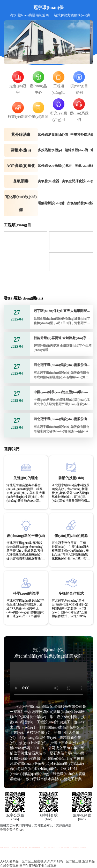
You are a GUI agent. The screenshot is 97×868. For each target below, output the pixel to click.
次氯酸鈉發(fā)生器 (81, 203)
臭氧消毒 (21, 181)
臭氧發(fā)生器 (49, 181)
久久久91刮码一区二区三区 (63, 861)
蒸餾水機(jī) (21, 150)
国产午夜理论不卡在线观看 (38, 866)
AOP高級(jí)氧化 (21, 166)
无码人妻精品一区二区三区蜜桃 (22, 861)
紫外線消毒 (21, 135)
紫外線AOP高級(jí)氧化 (55, 166)
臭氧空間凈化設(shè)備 (79, 181)
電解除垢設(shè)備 (51, 203)
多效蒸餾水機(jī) (50, 150)
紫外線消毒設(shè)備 (53, 135)
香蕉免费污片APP (12, 830)
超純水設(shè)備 (76, 150)
